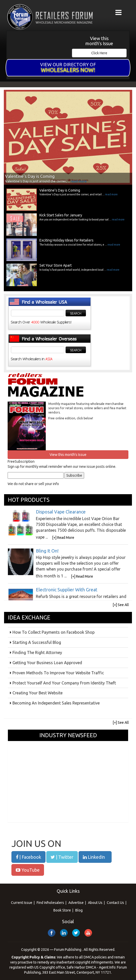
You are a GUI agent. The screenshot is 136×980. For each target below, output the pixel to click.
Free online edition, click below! (71, 418)
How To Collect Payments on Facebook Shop (54, 632)
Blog (79, 910)
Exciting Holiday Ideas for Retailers (66, 240)
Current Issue (22, 903)
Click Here (99, 53)
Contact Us (115, 903)
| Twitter (62, 857)
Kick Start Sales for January (61, 215)
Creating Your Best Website (37, 693)
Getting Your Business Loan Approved (47, 663)
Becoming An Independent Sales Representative (56, 703)
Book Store (62, 910)
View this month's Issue (99, 41)
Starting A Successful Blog (37, 642)
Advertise (76, 903)
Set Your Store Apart (56, 265)
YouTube (28, 870)
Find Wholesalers (50, 903)
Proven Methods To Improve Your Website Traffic (58, 673)
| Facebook (28, 857)
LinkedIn (94, 857)
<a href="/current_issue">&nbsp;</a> (29, 46)
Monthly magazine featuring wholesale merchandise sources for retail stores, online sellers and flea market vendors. (87, 408)
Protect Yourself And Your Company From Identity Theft (64, 683)
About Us (95, 903)
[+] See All (121, 605)
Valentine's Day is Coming (60, 190)
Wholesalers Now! (68, 70)
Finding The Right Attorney (37, 652)
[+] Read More (63, 538)
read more (79, 181)
